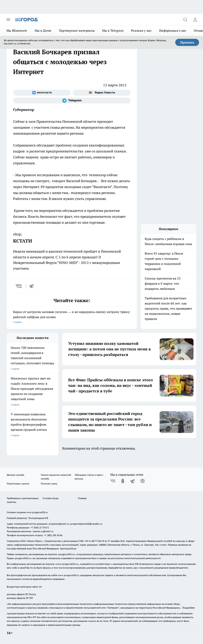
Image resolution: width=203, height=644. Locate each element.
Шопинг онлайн (15, 475)
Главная (82, 498)
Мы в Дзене (43, 31)
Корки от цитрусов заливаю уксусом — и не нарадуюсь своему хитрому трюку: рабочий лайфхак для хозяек (72, 317)
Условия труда (50, 498)
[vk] (19, 286)
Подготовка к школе (18, 484)
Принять (187, 42)
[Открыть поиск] (185, 20)
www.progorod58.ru (37, 512)
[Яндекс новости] (102, 93)
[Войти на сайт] (195, 20)
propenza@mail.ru (59, 524)
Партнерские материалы (77, 31)
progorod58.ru (67, 554)
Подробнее (189, 608)
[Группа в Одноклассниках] (123, 481)
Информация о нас (173, 31)
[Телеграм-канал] (72, 101)
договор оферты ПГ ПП (20, 598)
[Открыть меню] (8, 20)
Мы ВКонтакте (17, 31)
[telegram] (33, 286)
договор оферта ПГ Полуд (21, 594)
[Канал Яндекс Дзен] (143, 481)
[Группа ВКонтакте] (42, 93)
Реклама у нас (141, 31)
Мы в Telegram (113, 31)
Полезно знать (49, 484)
